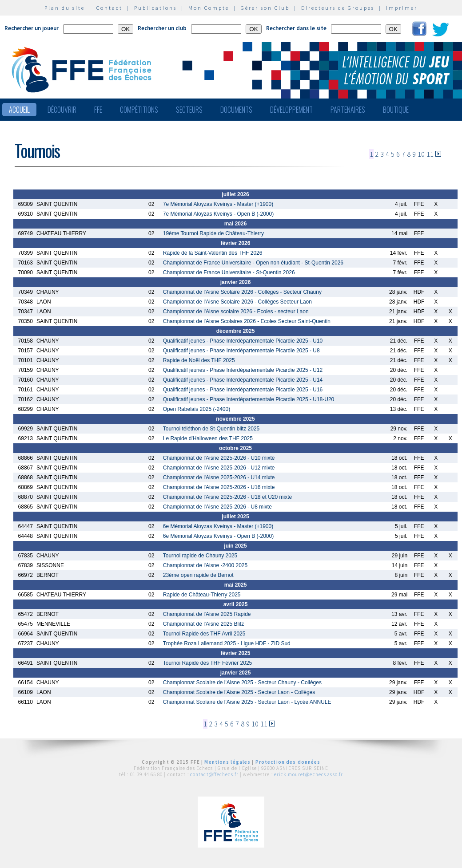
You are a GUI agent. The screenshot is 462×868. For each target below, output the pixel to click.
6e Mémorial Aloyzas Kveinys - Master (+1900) (218, 526)
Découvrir (62, 110)
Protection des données (288, 762)
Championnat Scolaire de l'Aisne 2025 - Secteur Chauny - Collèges (242, 683)
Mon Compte (209, 8)
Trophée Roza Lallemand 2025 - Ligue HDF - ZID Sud (227, 643)
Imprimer (402, 8)
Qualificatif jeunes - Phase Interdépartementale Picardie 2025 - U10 (243, 341)
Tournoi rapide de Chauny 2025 (200, 556)
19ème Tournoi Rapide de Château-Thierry (213, 233)
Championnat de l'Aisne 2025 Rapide (207, 614)
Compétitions (139, 110)
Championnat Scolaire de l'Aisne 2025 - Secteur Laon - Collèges (239, 692)
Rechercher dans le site (296, 28)
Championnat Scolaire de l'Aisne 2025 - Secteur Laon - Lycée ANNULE (247, 702)
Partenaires (348, 110)
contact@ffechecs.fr (214, 774)
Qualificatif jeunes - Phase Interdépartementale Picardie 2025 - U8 (241, 351)
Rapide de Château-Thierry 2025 (202, 595)
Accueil (19, 110)
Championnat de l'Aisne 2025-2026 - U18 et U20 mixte (227, 497)
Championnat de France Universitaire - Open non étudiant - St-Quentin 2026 (253, 263)
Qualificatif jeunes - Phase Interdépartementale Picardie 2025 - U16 (243, 390)
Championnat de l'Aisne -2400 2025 (205, 565)
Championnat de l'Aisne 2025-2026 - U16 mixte (219, 487)
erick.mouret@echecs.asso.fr (309, 774)
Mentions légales (227, 762)
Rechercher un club (162, 28)
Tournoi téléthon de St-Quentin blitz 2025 (211, 429)
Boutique (396, 110)
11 (430, 154)
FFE (98, 110)
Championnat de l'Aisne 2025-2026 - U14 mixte (219, 477)
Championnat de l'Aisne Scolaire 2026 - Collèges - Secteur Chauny (242, 292)
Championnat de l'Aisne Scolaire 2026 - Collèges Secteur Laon (237, 302)
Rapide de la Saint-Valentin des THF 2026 (213, 253)
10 (421, 154)
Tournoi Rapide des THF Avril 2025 (204, 634)
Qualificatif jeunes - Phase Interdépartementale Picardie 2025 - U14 (243, 380)
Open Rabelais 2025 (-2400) (197, 409)
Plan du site (65, 8)
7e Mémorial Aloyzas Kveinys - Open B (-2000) (218, 214)
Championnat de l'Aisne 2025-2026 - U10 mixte (219, 458)
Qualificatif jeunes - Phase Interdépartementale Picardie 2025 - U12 (243, 370)
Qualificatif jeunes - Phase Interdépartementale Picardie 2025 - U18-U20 (249, 399)
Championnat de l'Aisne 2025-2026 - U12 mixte (219, 468)
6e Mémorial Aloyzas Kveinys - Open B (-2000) (218, 536)
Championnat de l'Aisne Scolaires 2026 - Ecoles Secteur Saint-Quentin (247, 321)
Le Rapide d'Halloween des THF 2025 (208, 438)
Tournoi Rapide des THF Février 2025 (208, 663)
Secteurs (189, 110)
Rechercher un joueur (32, 28)
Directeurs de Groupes (338, 8)
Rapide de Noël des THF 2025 (199, 360)
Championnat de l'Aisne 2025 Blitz (203, 624)
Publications (155, 8)
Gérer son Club (265, 8)
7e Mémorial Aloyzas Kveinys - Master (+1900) (218, 204)
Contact (110, 8)
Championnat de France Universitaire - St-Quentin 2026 (229, 272)
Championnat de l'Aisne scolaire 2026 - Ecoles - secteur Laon (236, 312)
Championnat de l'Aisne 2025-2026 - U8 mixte (217, 507)
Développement (291, 110)
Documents (236, 110)
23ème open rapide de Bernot (198, 575)
